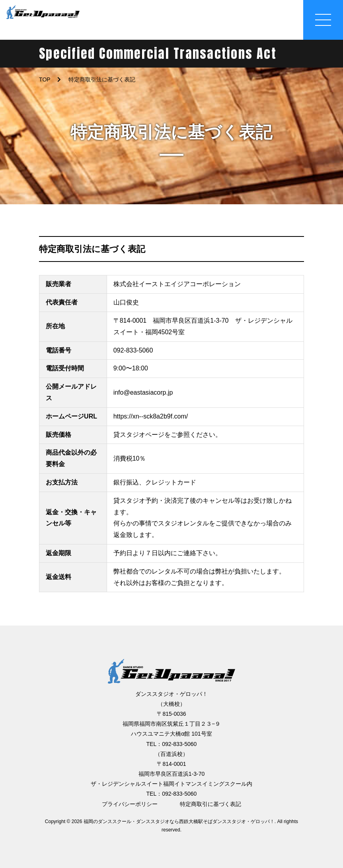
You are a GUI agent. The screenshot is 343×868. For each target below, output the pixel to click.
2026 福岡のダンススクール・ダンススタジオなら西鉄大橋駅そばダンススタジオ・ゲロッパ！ (173, 821)
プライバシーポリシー (130, 804)
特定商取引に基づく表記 (210, 804)
